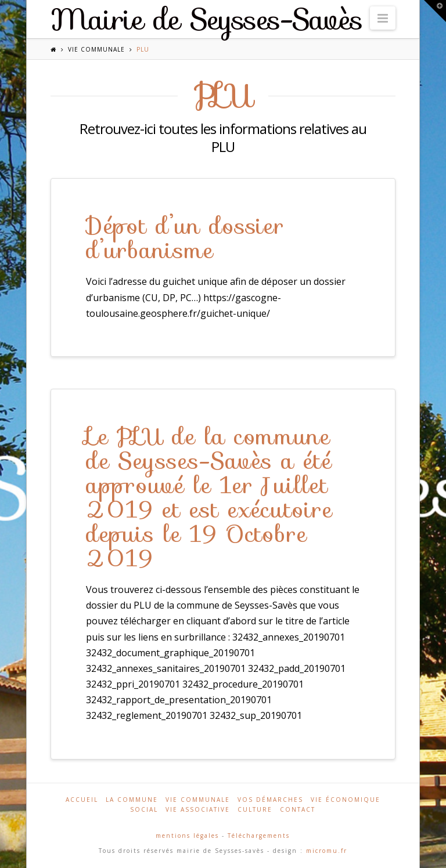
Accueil (82, 800)
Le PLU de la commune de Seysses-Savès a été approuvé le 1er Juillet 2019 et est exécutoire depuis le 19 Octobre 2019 (209, 497)
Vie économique (346, 800)
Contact (298, 809)
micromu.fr (327, 851)
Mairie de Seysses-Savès (207, 20)
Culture (255, 809)
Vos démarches (270, 800)
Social (144, 809)
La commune (132, 800)
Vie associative (198, 809)
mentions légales (187, 836)
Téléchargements (259, 836)
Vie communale (96, 49)
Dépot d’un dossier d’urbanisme (186, 238)
